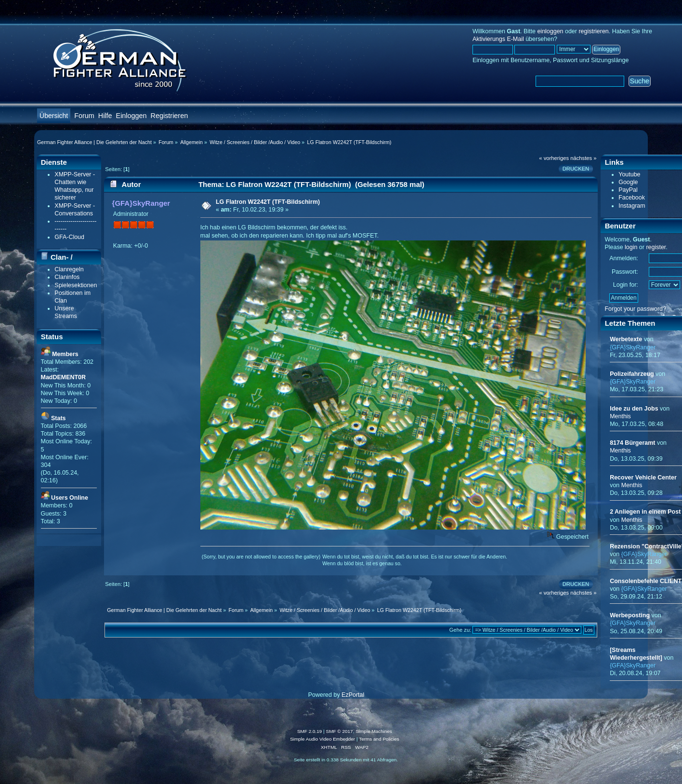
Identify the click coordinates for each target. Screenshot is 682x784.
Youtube (629, 174)
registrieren (593, 31)
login (631, 247)
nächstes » (583, 158)
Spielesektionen (76, 285)
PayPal (628, 190)
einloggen (550, 31)
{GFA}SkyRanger (141, 203)
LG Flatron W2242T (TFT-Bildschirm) (268, 202)
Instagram (632, 206)
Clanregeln (69, 269)
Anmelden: (624, 258)
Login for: (626, 285)
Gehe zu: (460, 630)
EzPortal (353, 695)
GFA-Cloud (69, 237)
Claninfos (67, 277)
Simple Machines (374, 731)
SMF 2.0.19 (310, 731)
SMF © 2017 (340, 731)
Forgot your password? (635, 309)
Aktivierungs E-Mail (498, 39)
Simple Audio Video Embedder (322, 739)
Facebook (632, 198)
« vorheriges (554, 158)
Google (628, 182)
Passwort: (625, 272)
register (656, 247)
